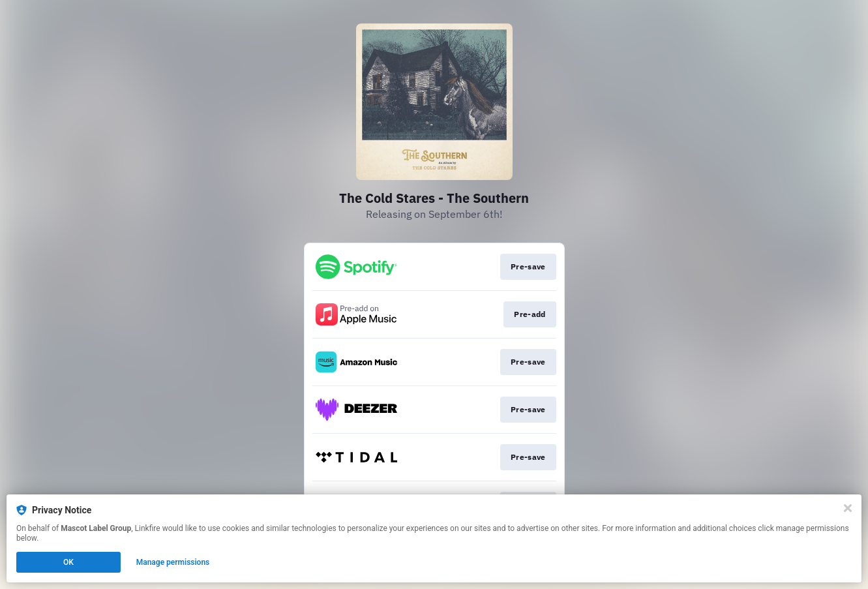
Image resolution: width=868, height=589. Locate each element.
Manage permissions (173, 562)
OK (68, 562)
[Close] (848, 508)
